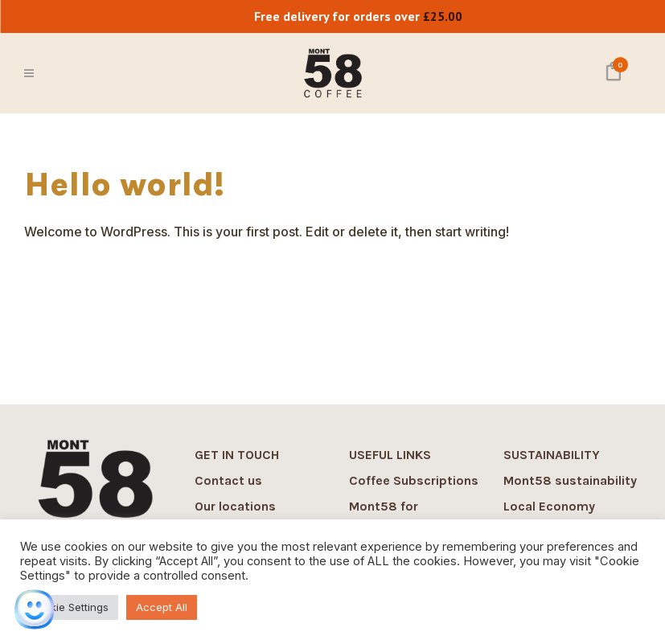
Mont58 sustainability (570, 480)
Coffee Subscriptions (414, 480)
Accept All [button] (162, 607)
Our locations (235, 506)
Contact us (228, 480)
